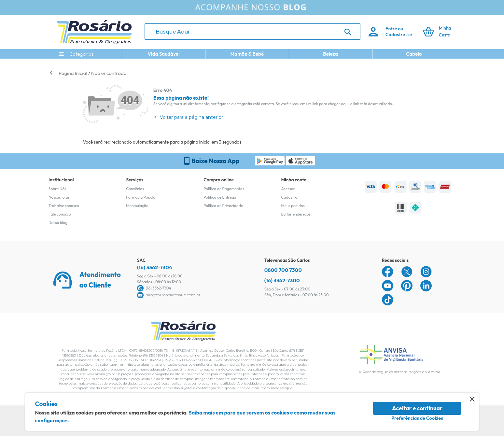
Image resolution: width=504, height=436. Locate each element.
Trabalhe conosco (64, 206)
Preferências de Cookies (417, 418)
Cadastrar (290, 197)
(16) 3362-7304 (155, 267)
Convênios (135, 189)
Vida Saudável (164, 54)
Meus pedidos (293, 206)
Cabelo (414, 54)
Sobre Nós (57, 189)
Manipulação (137, 206)
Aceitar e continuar (417, 408)
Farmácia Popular (141, 197)
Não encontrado (109, 73)
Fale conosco (60, 214)
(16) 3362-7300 (282, 280)
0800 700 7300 (283, 270)
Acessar (288, 189)
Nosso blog (58, 223)
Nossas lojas (59, 197)
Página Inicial (73, 73)
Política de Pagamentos (224, 189)
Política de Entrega (220, 197)
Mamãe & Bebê (247, 54)
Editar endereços (296, 214)
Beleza (330, 54)
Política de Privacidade (223, 206)
